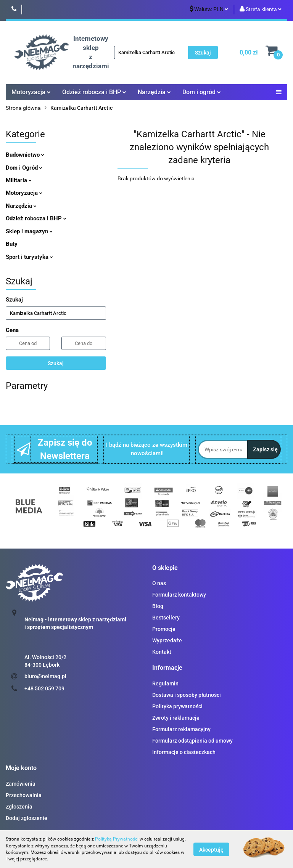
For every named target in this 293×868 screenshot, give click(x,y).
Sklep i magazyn (29, 231)
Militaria (19, 180)
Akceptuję (211, 849)
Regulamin (165, 683)
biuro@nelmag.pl (45, 676)
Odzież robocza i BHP (94, 92)
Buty (12, 244)
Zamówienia (21, 784)
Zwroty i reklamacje (176, 718)
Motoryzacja (31, 92)
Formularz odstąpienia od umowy (192, 741)
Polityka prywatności (177, 706)
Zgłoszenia (19, 807)
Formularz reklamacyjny (181, 729)
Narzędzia (154, 92)
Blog (158, 606)
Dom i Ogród (24, 168)
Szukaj (56, 363)
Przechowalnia (24, 795)
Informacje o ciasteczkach (184, 752)
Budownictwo (25, 155)
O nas (159, 583)
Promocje (164, 629)
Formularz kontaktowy (179, 595)
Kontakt (162, 652)
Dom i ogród (202, 92)
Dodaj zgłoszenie (27, 818)
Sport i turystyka (29, 257)
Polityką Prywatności (117, 839)
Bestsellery (166, 618)
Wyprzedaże (167, 640)
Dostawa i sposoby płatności (187, 695)
